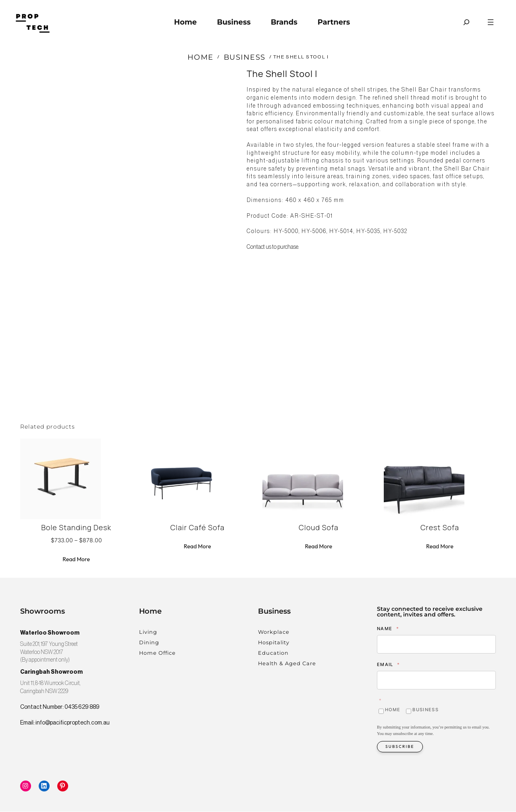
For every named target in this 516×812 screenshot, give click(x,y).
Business (245, 57)
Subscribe (400, 747)
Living (148, 633)
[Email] (436, 681)
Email (388, 665)
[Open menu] (491, 22)
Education (273, 653)
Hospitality (274, 643)
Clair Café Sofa (197, 529)
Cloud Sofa (318, 529)
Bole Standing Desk (76, 529)
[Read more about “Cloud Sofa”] (318, 548)
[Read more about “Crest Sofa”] (440, 548)
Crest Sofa (440, 529)
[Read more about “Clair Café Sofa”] (198, 548)
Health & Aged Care (287, 664)
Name (388, 629)
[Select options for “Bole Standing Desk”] (76, 560)
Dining (149, 643)
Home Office (157, 653)
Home (201, 57)
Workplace (274, 633)
